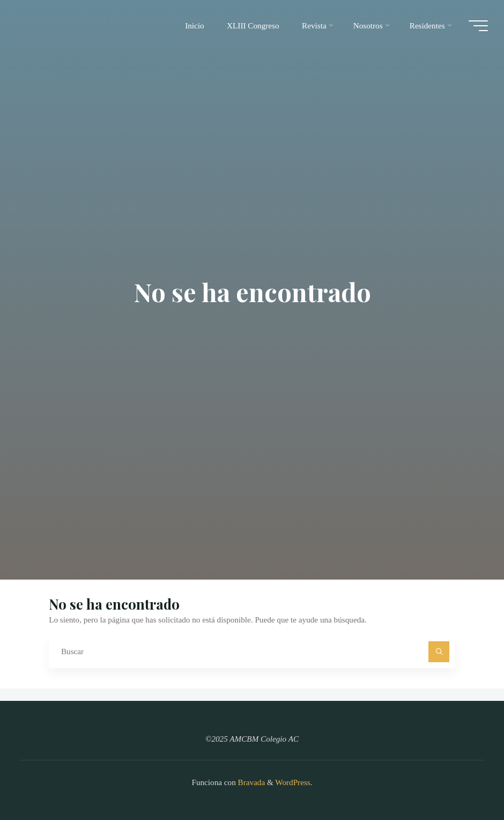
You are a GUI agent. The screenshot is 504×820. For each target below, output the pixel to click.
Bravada (250, 782)
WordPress (292, 782)
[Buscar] (439, 652)
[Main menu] (478, 26)
